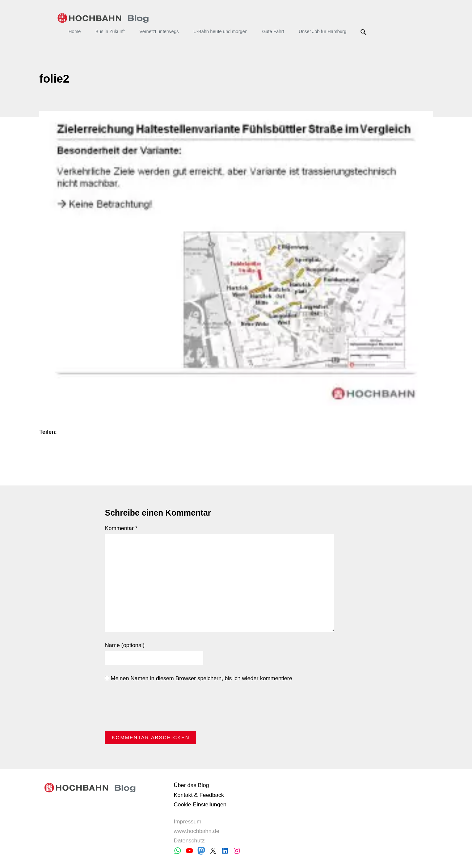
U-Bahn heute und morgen (220, 31)
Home (75, 31)
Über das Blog (191, 785)
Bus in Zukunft (110, 31)
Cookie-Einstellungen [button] (200, 805)
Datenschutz (189, 841)
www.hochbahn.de (197, 831)
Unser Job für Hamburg (323, 31)
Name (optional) (125, 645)
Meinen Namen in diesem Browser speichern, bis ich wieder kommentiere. (199, 678)
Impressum (187, 822)
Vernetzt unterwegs (159, 31)
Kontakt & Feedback (199, 795)
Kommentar (121, 528)
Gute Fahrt (273, 31)
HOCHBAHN (103, 18)
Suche (365, 32)
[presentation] (155, 708)
